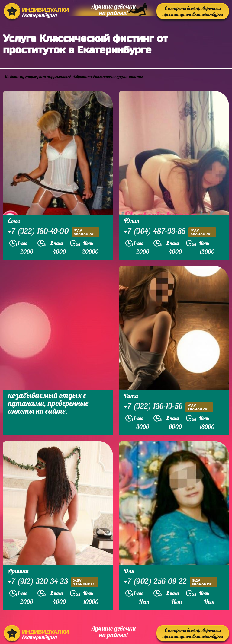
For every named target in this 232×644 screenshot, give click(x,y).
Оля (129, 571)
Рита (131, 396)
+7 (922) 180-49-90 (54, 232)
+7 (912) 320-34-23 (53, 582)
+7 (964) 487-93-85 (170, 232)
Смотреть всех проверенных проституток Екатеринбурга (193, 11)
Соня (14, 221)
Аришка (18, 571)
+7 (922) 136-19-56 (169, 407)
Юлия (132, 221)
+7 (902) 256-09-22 (171, 582)
